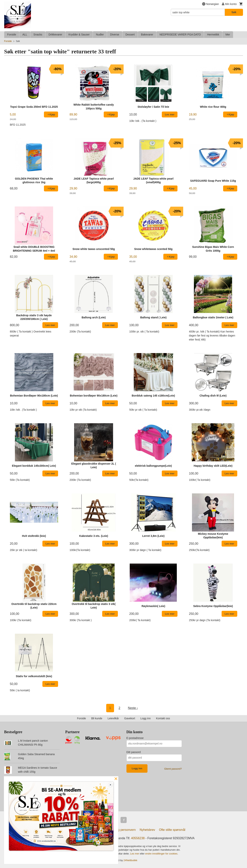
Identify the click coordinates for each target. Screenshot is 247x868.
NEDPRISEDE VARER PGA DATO (180, 35)
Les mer (135, 854)
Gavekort (130, 718)
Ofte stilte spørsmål (172, 830)
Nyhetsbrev (147, 830)
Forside (12, 35)
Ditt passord (134, 752)
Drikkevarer (55, 35)
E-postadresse (135, 738)
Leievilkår (113, 718)
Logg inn (146, 718)
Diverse (115, 35)
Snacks (38, 35)
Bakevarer (147, 35)
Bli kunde (97, 718)
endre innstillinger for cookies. (162, 854)
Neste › (133, 708)
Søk (234, 12)
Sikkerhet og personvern (119, 830)
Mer (228, 35)
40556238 (138, 838)
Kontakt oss (163, 718)
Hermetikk (213, 35)
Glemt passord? (173, 769)
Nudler (100, 35)
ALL (25, 35)
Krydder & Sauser (79, 35)
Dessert (130, 35)
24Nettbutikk (130, 860)
